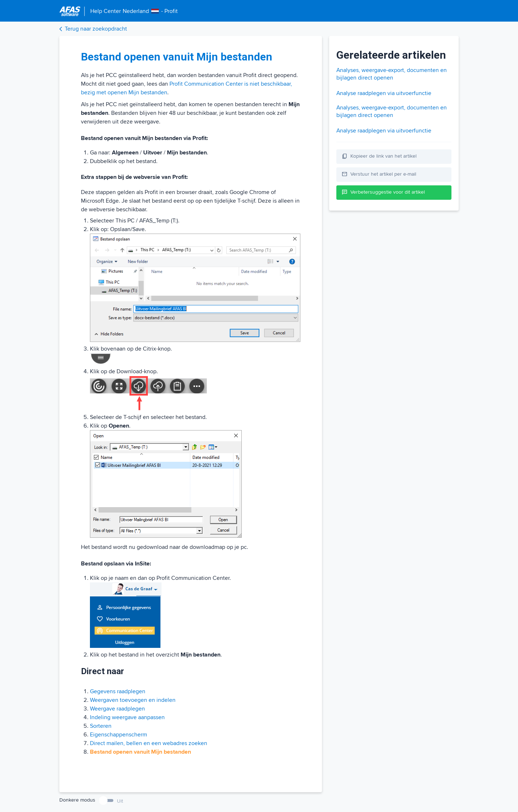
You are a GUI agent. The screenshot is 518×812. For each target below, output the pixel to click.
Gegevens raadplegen (118, 691)
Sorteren (101, 726)
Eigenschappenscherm (119, 735)
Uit (120, 801)
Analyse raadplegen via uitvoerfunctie (384, 93)
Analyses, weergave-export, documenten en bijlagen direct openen (392, 74)
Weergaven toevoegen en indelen (133, 700)
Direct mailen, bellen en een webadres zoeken (149, 743)
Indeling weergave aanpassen (127, 717)
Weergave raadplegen (117, 709)
